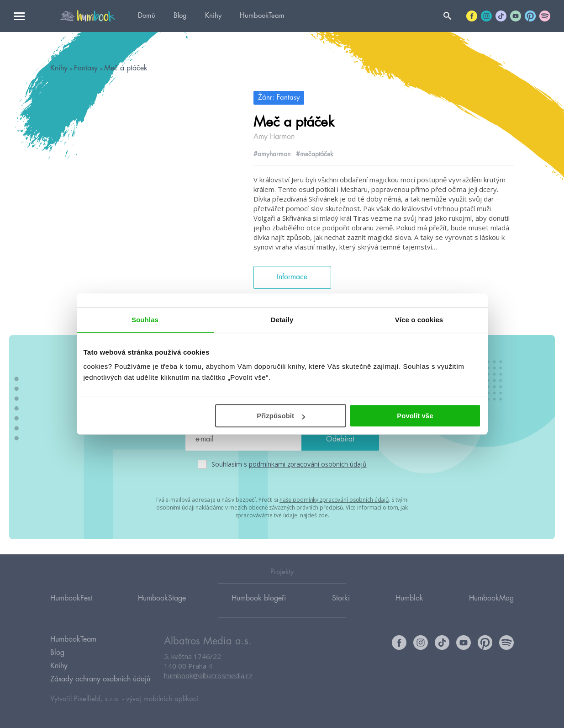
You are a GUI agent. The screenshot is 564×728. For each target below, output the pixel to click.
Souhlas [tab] (145, 320)
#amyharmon (272, 154)
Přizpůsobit (281, 416)
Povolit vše (415, 416)
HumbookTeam (262, 16)
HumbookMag (491, 598)
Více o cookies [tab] (419, 320)
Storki (341, 598)
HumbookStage (162, 598)
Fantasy (87, 68)
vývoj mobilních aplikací (162, 699)
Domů (147, 16)
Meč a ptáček (126, 68)
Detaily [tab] (282, 320)
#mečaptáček (315, 154)
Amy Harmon (274, 137)
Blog (180, 16)
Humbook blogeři (259, 598)
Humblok (409, 598)
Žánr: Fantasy (279, 98)
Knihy (213, 16)
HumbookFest (71, 598)
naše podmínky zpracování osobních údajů (334, 500)
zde (323, 515)
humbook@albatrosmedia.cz (208, 675)
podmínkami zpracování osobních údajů (308, 464)
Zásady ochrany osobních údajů (100, 679)
